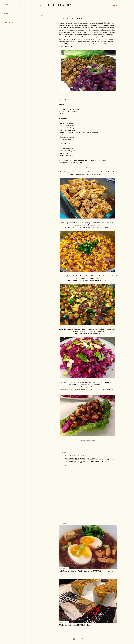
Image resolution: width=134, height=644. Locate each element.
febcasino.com (70, 460)
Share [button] (41, 15)
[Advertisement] (88, 506)
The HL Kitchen (59, 5)
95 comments (66, 574)
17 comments (66, 628)
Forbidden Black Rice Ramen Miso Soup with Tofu (86, 571)
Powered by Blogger (79, 639)
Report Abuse (8, 22)
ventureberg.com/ (79, 461)
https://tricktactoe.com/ (71, 463)
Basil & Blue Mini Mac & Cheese (75, 625)
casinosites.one (102, 460)
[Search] (116, 5)
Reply (65, 465)
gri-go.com (81, 460)
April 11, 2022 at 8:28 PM (78, 456)
